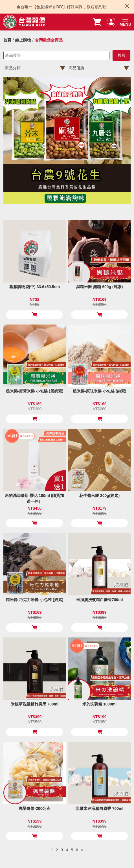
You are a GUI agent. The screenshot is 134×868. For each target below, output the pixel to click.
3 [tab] (68, 197)
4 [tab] (73, 197)
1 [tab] (57, 197)
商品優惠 (76, 68)
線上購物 (23, 40)
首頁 (7, 40)
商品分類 (13, 68)
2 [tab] (62, 197)
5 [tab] (79, 197)
